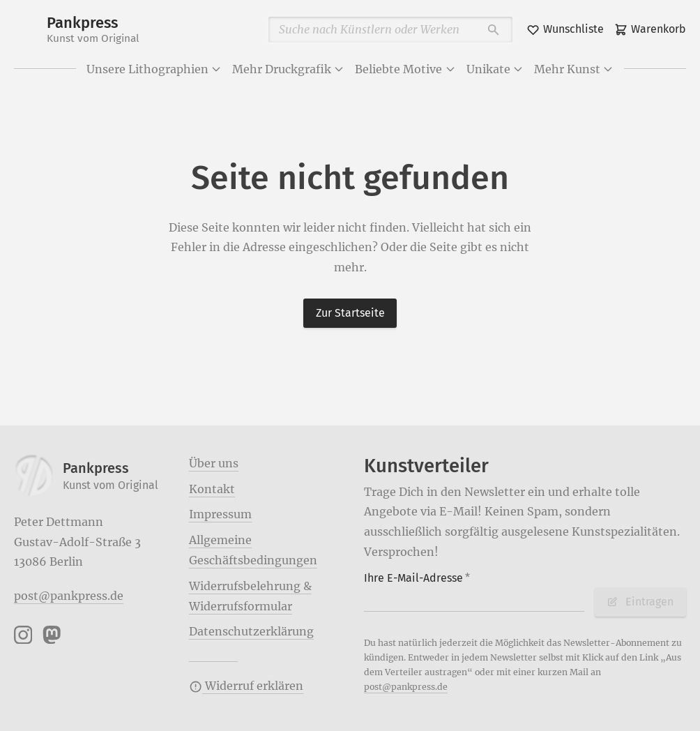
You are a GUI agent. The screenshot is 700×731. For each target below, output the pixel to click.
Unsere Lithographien (154, 69)
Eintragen (640, 602)
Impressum (220, 514)
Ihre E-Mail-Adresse (417, 578)
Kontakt (212, 489)
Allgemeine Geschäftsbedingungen (253, 550)
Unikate (495, 69)
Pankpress (93, 30)
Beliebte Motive (405, 69)
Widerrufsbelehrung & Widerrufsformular (250, 596)
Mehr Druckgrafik (288, 69)
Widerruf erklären (246, 686)
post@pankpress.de (69, 596)
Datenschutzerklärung (251, 631)
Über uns (214, 463)
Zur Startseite (350, 313)
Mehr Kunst (574, 69)
